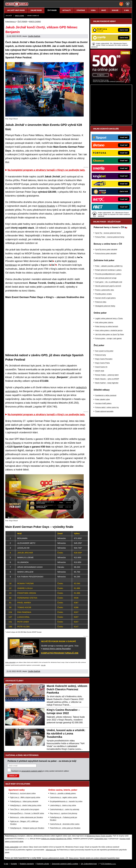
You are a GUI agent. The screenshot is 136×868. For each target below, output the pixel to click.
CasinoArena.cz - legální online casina (63, 797)
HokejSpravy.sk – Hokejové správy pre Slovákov (27, 828)
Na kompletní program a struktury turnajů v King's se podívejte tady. (46, 170)
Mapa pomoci (74, 858)
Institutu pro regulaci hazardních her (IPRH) (57, 839)
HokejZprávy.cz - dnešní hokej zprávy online (26, 805)
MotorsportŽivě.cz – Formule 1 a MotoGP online (27, 813)
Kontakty (14, 864)
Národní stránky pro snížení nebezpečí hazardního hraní (99, 858)
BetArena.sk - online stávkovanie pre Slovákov (26, 817)
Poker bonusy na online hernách (107, 326)
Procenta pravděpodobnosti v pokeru (108, 274)
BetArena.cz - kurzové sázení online (23, 793)
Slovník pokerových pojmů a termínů (108, 286)
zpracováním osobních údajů (32, 771)
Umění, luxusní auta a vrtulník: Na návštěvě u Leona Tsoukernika (66, 734)
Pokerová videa (101, 302)
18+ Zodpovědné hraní (89, 864)
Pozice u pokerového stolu (105, 290)
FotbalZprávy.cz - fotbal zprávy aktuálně (24, 801)
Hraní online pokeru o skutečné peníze (109, 330)
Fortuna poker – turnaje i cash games (108, 338)
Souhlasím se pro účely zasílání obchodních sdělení (40, 771)
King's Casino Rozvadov (104, 359)
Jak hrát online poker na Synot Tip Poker (110, 334)
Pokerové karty (101, 355)
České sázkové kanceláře (104, 411)
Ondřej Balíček (34, 36)
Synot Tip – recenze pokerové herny (108, 233)
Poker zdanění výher (103, 399)
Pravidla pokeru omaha (103, 294)
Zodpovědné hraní (101, 839)
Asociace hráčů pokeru (103, 403)
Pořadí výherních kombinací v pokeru (108, 270)
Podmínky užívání (43, 864)
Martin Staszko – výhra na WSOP (107, 379)
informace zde (51, 850)
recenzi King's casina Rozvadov (57, 649)
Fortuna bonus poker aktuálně (106, 254)
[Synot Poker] (110, 82)
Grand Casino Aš (33, 16)
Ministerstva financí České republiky (99, 836)
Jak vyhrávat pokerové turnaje (106, 278)
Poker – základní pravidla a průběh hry (109, 266)
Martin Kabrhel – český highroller (107, 383)
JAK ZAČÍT (9, 16)
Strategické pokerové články (105, 306)
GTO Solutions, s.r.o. (109, 864)
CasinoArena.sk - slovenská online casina (65, 824)
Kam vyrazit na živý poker (104, 351)
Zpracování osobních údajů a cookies (65, 864)
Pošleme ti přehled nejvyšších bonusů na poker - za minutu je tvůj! (42, 761)
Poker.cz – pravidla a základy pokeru (63, 793)
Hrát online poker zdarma (104, 322)
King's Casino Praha (102, 363)
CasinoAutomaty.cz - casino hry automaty (65, 809)
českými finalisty (46, 206)
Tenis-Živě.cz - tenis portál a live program (25, 809)
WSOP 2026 (100, 371)
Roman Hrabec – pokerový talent (107, 375)
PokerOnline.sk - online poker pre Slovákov (65, 828)
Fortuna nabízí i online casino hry (107, 407)
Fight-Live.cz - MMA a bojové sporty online (25, 797)
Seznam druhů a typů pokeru (105, 298)
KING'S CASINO (20, 16)
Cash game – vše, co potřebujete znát (109, 282)
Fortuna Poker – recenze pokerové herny (110, 237)
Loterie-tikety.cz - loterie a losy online (63, 805)
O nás (6, 864)
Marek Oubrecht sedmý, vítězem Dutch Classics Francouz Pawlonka (67, 689)
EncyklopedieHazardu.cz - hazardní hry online (66, 801)
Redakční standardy (27, 864)
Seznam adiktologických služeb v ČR (55, 858)
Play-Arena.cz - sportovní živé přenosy (64, 813)
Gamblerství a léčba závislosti (106, 395)
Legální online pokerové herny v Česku (109, 318)
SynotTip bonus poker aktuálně (106, 250)
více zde (43, 665)
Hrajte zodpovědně (10, 662)
